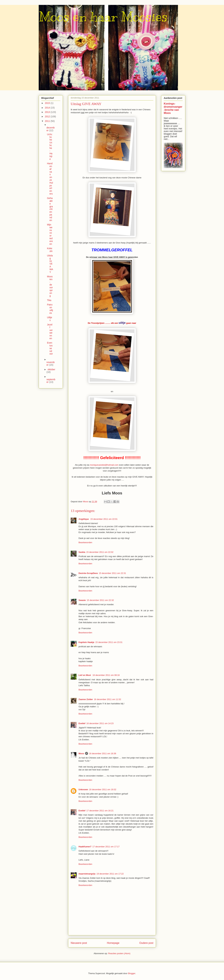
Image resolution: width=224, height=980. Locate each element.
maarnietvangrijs (87, 874)
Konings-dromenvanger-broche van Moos (173, 108)
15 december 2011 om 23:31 (109, 642)
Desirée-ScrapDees (88, 573)
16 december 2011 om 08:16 (106, 675)
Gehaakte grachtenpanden (50, 209)
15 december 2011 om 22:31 (112, 573)
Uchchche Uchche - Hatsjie (50, 147)
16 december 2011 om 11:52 (107, 699)
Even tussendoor (50, 348)
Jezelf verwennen (50, 331)
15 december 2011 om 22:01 (104, 519)
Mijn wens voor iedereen (50, 234)
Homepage (113, 943)
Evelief (82, 723)
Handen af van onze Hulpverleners (50, 179)
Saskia (82, 552)
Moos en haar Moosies (103, 17)
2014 (48, 108)
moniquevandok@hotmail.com (104, 465)
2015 (48, 103)
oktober (51, 369)
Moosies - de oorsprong (50, 286)
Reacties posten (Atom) (119, 953)
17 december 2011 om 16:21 (100, 811)
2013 (48, 112)
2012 (48, 116)
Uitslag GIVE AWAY (50, 264)
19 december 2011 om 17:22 (110, 874)
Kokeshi (50, 250)
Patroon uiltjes (50, 309)
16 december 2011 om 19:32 (103, 789)
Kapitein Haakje (86, 642)
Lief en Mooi (85, 675)
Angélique (84, 519)
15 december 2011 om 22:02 (100, 552)
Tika (49, 300)
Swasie (82, 600)
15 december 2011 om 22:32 (100, 600)
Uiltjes (50, 319)
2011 (48, 121)
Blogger (132, 973)
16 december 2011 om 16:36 (103, 753)
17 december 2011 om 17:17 (106, 847)
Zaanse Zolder (86, 699)
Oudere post (146, 943)
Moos (81, 753)
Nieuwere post (79, 943)
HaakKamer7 (85, 847)
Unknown (83, 789)
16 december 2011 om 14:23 (100, 723)
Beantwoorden (85, 542)
